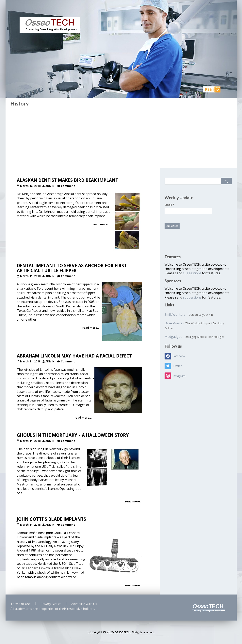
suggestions (193, 273)
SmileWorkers (175, 315)
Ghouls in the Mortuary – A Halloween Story (73, 435)
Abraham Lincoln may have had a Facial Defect (74, 356)
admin (50, 186)
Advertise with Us (84, 604)
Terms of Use (21, 604)
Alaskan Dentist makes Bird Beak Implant (67, 180)
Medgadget (173, 337)
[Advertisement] (121, 138)
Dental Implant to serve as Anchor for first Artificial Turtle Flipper (72, 268)
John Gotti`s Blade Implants (51, 519)
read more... (101, 224)
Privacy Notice (51, 604)
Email (169, 205)
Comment (68, 186)
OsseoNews (173, 323)
